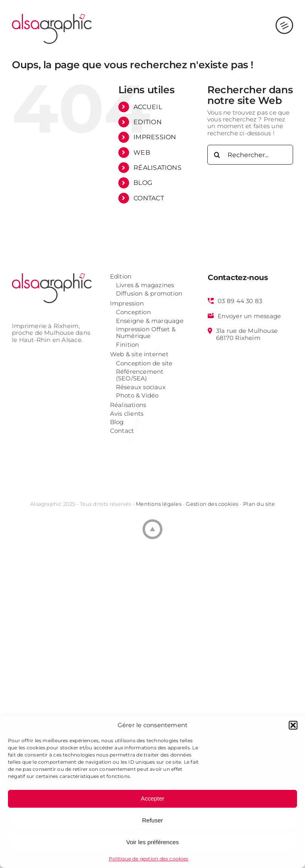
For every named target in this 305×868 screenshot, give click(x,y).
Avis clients (127, 414)
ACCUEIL (148, 107)
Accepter (152, 798)
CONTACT (149, 198)
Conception (133, 312)
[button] (293, 725)
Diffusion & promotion (149, 294)
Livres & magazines (145, 285)
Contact (122, 431)
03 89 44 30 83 (240, 301)
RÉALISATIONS (157, 168)
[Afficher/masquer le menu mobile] (284, 17)
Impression (127, 304)
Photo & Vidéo (137, 396)
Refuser (153, 820)
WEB (142, 153)
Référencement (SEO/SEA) (140, 375)
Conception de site (144, 364)
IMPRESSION (155, 137)
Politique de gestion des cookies (149, 859)
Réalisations (128, 405)
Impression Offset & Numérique (146, 333)
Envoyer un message (249, 316)
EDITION (148, 122)
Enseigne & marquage (150, 321)
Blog (117, 422)
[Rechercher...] (250, 155)
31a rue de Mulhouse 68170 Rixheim (247, 334)
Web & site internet (139, 354)
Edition (121, 277)
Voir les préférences (153, 842)
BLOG (143, 183)
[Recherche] (217, 155)
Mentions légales (158, 504)
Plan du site (259, 504)
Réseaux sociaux (141, 387)
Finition (128, 345)
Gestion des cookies (212, 504)
